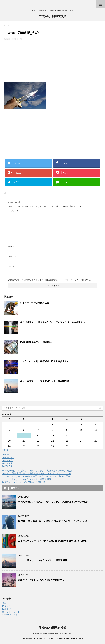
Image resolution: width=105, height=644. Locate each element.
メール (12, 256)
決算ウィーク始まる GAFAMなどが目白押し (25, 482)
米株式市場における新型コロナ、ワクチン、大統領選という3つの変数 (37, 471)
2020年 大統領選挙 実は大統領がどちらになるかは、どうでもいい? (37, 474)
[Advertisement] (52, 61)
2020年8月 (7, 463)
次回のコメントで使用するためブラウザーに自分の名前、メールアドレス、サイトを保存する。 (50, 280)
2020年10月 (8, 458)
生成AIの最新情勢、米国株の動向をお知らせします (52, 634)
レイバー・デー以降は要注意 (35, 303)
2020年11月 (8, 455)
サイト (11, 266)
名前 (12, 247)
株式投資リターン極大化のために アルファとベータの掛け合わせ (53, 322)
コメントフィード (11, 612)
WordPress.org (9, 615)
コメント (13, 211)
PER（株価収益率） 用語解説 (36, 342)
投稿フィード (9, 609)
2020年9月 (7, 461)
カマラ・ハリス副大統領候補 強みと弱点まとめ (45, 361)
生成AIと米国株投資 (52, 16)
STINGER (79, 638)
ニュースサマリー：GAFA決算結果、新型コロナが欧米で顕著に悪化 (36, 476)
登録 (4, 603)
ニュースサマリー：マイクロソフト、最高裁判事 (45, 381)
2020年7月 (7, 466)
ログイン (7, 606)
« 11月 (5, 450)
